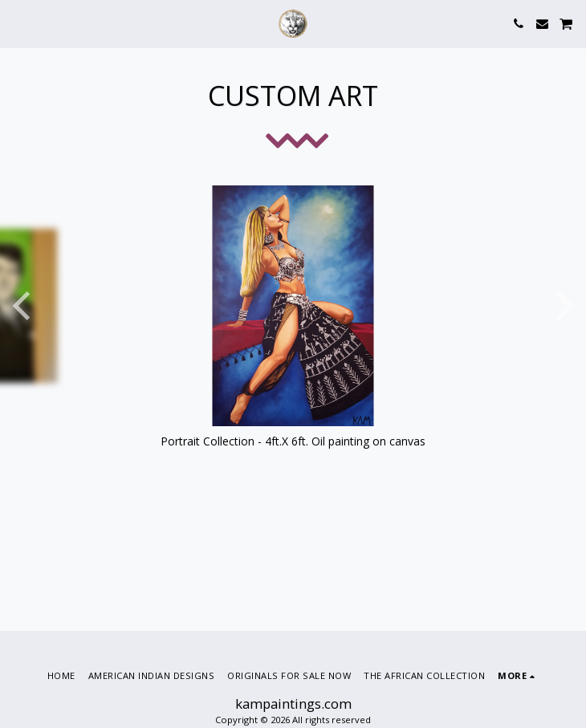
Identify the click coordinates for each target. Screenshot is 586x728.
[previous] (24, 306)
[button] (18, 23)
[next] (562, 306)
